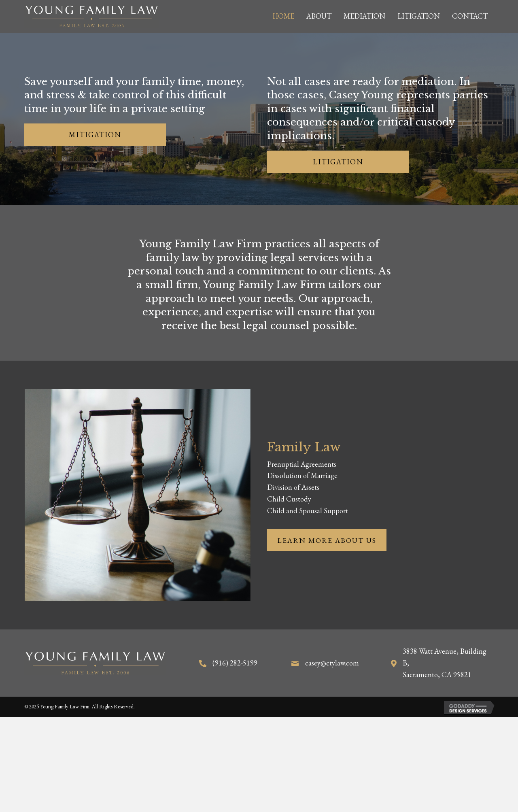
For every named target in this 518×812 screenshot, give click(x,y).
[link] (283, 16)
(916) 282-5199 (235, 663)
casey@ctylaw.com (332, 663)
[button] (95, 135)
